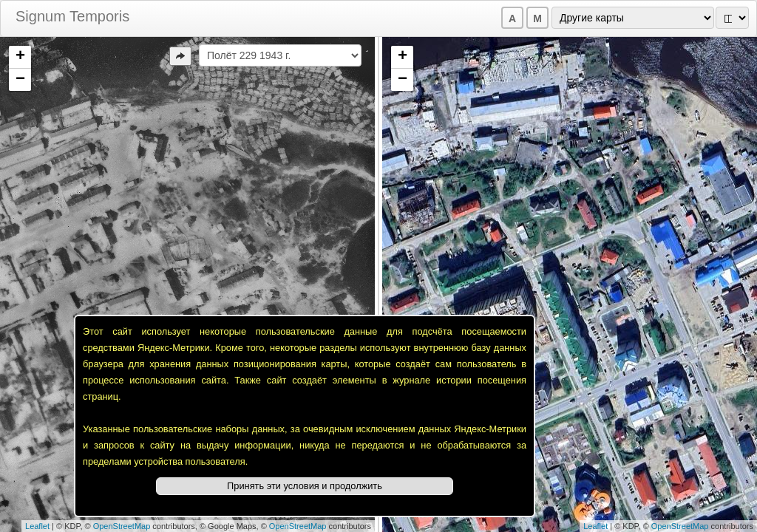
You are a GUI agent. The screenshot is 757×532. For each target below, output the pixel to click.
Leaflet (37, 526)
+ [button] (20, 57)
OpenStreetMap (122, 526)
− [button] (20, 80)
